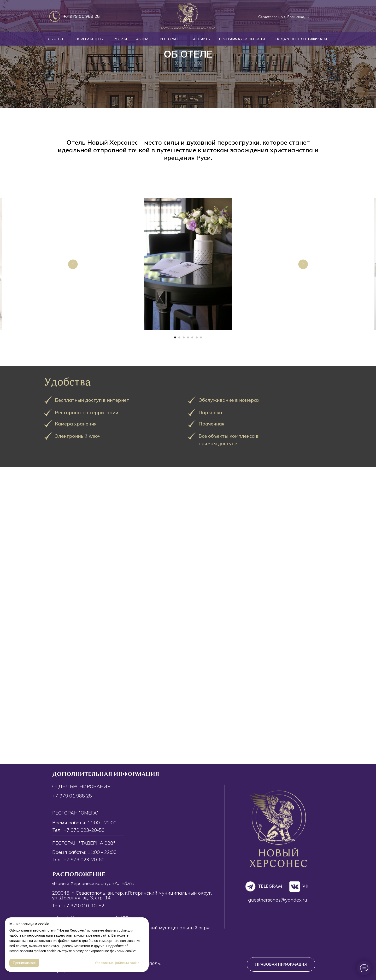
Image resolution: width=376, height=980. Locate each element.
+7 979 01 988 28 (82, 16)
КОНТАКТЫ (201, 39)
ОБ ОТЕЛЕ (56, 39)
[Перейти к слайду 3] (184, 337)
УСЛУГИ (120, 39)
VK (305, 886)
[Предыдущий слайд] (73, 264)
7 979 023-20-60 (86, 859)
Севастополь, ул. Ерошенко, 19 (284, 17)
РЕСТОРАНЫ (170, 39)
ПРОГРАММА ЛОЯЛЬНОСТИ (242, 39)
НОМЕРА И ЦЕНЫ (90, 39)
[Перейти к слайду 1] (175, 337)
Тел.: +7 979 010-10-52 (78, 906)
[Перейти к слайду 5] (192, 337)
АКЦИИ (142, 39)
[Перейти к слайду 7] (201, 337)
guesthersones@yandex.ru (278, 900)
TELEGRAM (270, 886)
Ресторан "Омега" (76, 813)
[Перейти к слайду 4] (188, 337)
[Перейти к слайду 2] (179, 337)
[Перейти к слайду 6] (197, 337)
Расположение (79, 874)
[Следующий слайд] (303, 264)
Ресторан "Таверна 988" (84, 843)
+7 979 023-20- (81, 830)
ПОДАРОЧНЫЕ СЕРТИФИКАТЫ (301, 39)
